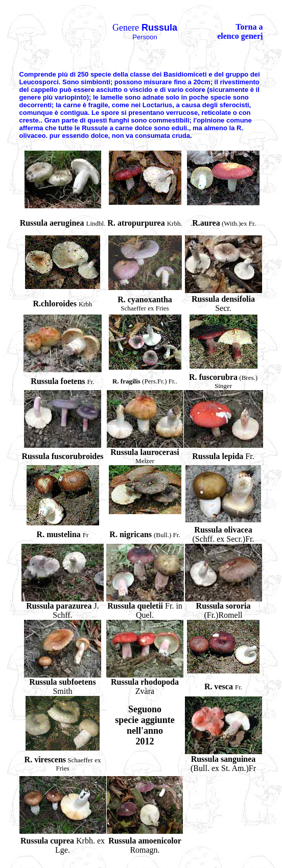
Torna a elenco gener (240, 31)
